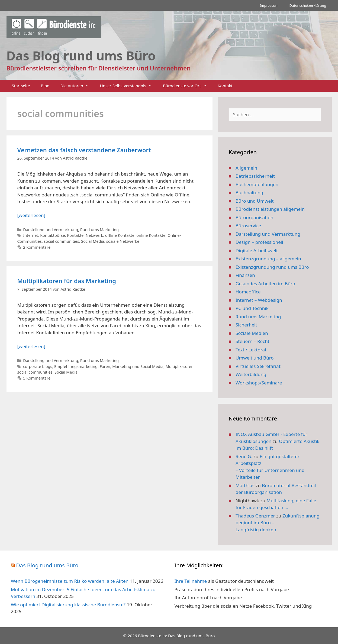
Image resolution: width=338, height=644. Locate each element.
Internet (30, 235)
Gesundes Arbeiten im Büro (265, 284)
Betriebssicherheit (255, 176)
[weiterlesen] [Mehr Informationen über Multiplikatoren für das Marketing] (31, 346)
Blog (45, 86)
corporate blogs (38, 366)
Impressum (269, 5)
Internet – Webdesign (259, 300)
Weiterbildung (251, 374)
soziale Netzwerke (123, 241)
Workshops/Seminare (259, 383)
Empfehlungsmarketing (76, 366)
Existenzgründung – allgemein (268, 259)
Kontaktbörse (52, 235)
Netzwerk (94, 235)
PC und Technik (252, 308)
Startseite (21, 86)
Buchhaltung (249, 192)
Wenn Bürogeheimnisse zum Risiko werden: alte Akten (70, 581)
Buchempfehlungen (257, 184)
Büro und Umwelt (255, 201)
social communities (62, 241)
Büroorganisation (255, 217)
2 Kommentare (37, 247)
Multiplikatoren (180, 366)
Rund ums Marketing (99, 230)
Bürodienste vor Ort (188, 86)
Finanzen (245, 275)
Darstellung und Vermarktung (51, 230)
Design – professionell (259, 242)
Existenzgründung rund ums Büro (272, 267)
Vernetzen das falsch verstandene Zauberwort (84, 150)
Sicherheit (246, 325)
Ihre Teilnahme (191, 581)
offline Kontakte (120, 235)
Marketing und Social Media (138, 366)
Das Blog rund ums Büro (47, 565)
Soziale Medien (252, 333)
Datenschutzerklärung (308, 5)
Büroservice (248, 226)
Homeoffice (248, 292)
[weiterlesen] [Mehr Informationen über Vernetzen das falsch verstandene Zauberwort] (31, 215)
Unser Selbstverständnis (129, 86)
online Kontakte (151, 235)
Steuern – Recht (252, 341)
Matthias (245, 485)
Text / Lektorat (251, 350)
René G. (244, 456)
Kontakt (225, 86)
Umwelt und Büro (255, 358)
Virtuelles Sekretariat (258, 366)
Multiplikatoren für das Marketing (67, 281)
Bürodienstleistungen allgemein (270, 209)
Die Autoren (78, 86)
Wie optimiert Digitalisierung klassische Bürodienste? (68, 605)
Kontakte (75, 235)
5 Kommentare (37, 378)
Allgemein (246, 168)
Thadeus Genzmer (255, 516)
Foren (105, 366)
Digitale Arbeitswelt (257, 250)
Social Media (93, 241)
